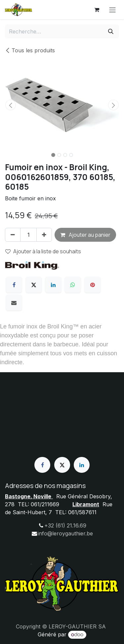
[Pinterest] (93, 285)
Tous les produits (30, 50)
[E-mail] (14, 303)
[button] (11, 105)
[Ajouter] (44, 235)
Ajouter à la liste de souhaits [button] (43, 251)
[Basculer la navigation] (112, 10)
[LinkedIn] (53, 285)
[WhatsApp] (73, 285)
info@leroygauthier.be (65, 533)
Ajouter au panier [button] (85, 235)
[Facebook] (14, 285)
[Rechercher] (111, 31)
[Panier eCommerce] (97, 10)
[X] (34, 285)
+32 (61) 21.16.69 (65, 525)
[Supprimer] (13, 235)
